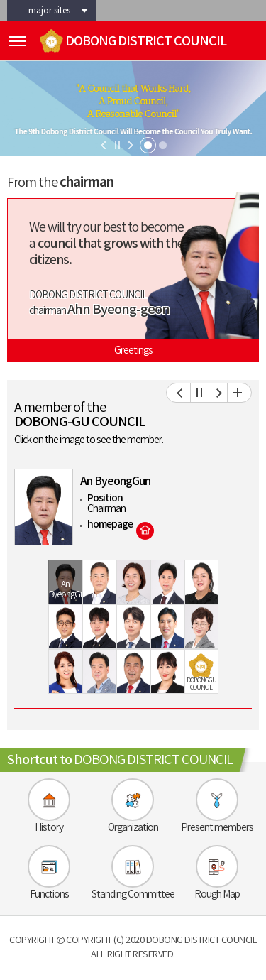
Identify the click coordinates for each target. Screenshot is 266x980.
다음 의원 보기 (218, 393)
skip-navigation (0, 0)
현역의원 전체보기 (237, 393)
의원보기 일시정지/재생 (200, 393)
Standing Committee (133, 895)
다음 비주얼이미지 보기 (131, 145)
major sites (49, 11)
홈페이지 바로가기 (145, 531)
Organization (133, 828)
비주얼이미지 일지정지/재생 (117, 145)
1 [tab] (148, 145)
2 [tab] (163, 145)
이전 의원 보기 (182, 393)
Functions (49, 895)
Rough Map (217, 895)
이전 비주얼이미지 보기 (103, 145)
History (49, 828)
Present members (217, 828)
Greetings (133, 351)
